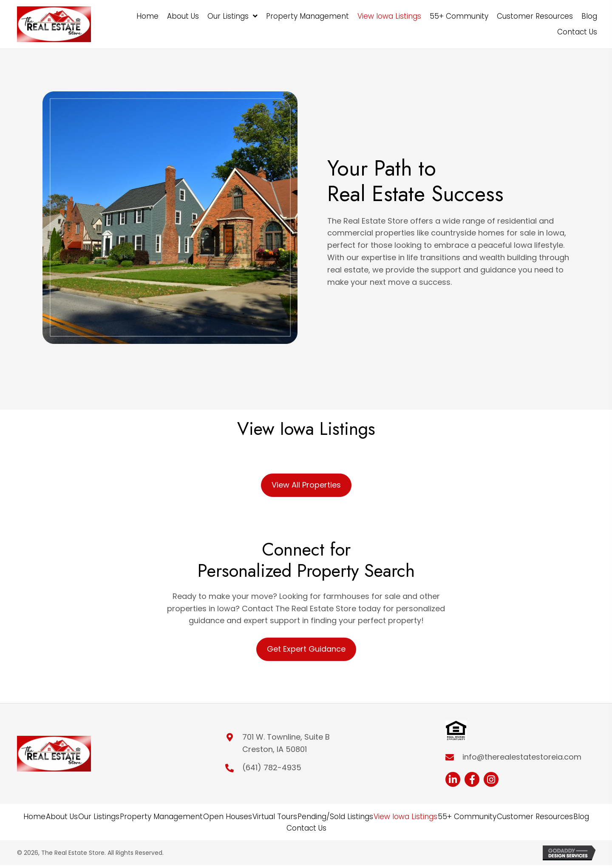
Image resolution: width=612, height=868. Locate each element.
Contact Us (306, 828)
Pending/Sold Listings (335, 817)
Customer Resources (535, 817)
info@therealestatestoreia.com (522, 757)
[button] (453, 779)
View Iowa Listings (405, 817)
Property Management (161, 817)
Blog (581, 817)
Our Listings (99, 817)
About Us (62, 817)
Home (34, 817)
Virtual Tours (275, 817)
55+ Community (467, 817)
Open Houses (228, 817)
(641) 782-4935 (272, 767)
